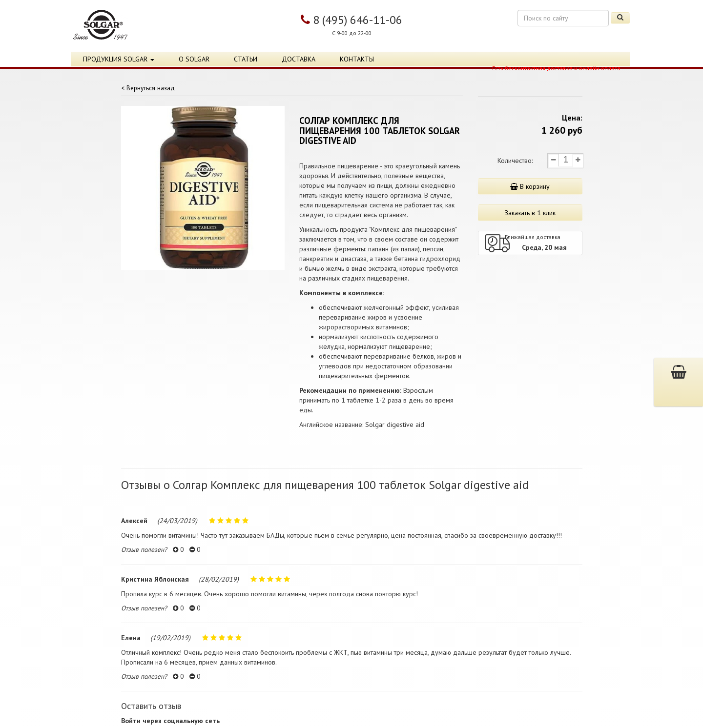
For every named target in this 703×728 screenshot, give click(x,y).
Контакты (357, 59)
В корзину (530, 186)
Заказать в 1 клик (530, 213)
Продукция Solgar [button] (119, 59)
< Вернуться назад (148, 88)
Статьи (246, 59)
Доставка (299, 59)
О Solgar (194, 59)
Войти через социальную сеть (170, 721)
